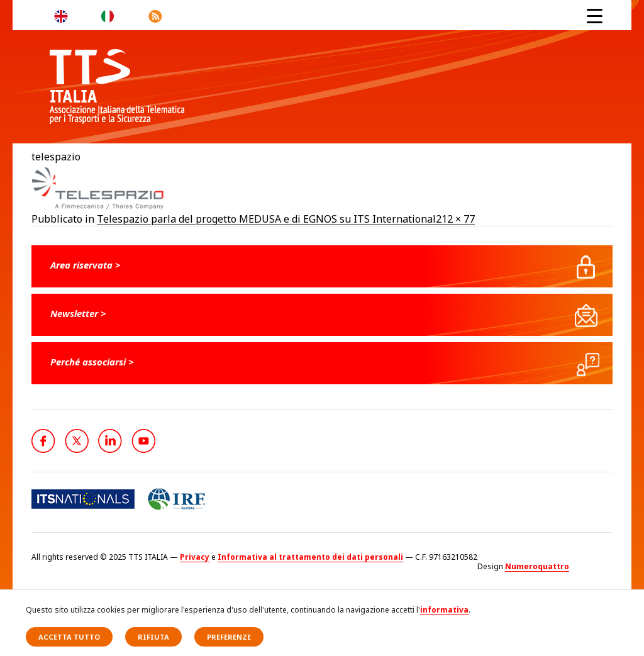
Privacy (195, 557)
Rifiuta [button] (153, 637)
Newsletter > (78, 313)
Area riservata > (86, 265)
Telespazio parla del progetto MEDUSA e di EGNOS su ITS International (266, 219)
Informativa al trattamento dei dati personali (310, 557)
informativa (444, 610)
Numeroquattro (537, 566)
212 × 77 (455, 219)
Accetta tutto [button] (69, 637)
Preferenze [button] (229, 637)
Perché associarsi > (92, 362)
